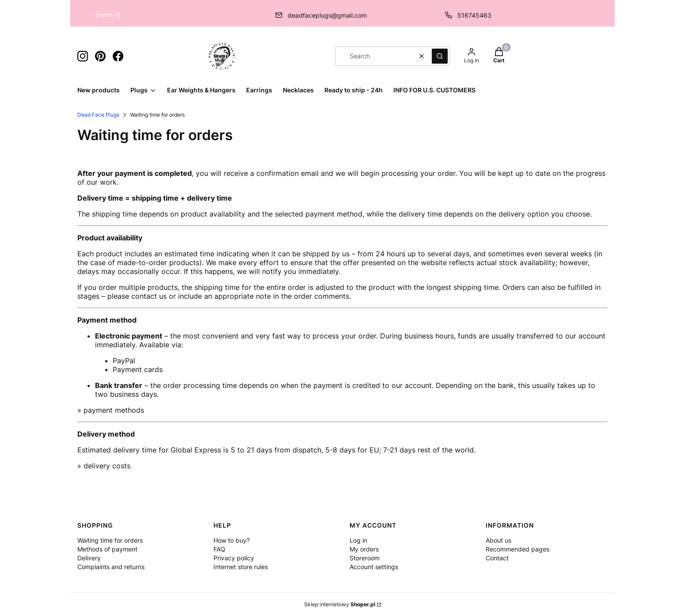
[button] (440, 56)
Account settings (374, 567)
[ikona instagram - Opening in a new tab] (83, 56)
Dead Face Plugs (98, 115)
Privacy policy (234, 558)
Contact (497, 558)
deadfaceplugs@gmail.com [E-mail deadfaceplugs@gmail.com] (327, 15)
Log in (358, 540)
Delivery (89, 558)
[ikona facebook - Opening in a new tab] (118, 56)
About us (499, 540)
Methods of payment (107, 549)
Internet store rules (241, 567)
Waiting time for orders (110, 540)
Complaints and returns (111, 567)
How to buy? (232, 540)
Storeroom (365, 558)
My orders (364, 549)
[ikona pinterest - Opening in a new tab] (100, 56)
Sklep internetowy (340, 604)
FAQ (219, 549)
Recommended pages (518, 549)
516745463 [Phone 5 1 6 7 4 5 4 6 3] (474, 15)
